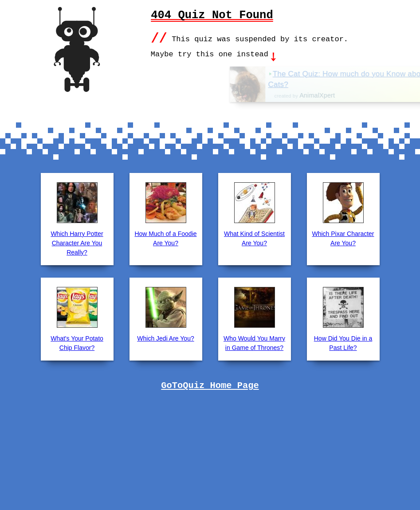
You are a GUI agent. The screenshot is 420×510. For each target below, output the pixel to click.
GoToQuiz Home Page (210, 385)
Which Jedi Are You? (165, 337)
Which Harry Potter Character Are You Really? (77, 242)
